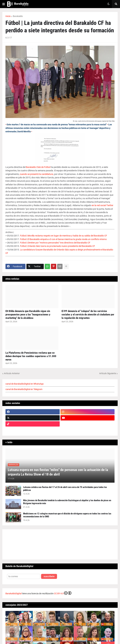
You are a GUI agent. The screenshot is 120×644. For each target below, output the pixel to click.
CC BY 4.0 (63, 593)
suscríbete (49, 576)
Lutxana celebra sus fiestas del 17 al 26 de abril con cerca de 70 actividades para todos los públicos (65, 489)
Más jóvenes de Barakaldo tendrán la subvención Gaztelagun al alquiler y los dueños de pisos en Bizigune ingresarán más (67, 502)
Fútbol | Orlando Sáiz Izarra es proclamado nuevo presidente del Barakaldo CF (57, 246)
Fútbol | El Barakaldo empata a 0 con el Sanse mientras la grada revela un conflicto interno (63, 239)
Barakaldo (18, 16)
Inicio (8, 16)
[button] (4, 4)
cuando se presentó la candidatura (36, 174)
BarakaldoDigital (14, 593)
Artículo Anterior (12, 373)
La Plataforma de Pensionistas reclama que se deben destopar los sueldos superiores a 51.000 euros (31, 356)
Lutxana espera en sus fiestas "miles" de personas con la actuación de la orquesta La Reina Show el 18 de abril (58, 472)
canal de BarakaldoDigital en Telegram (24, 389)
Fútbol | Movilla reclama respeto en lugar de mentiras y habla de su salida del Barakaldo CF (64, 236)
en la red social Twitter (102, 205)
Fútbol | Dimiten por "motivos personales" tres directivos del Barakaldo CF (55, 243)
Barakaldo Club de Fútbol (38, 167)
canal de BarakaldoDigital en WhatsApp (25, 384)
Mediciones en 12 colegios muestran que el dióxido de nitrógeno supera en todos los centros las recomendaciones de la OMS (67, 515)
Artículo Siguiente (108, 373)
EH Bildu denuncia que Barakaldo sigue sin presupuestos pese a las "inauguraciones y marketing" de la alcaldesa (28, 314)
